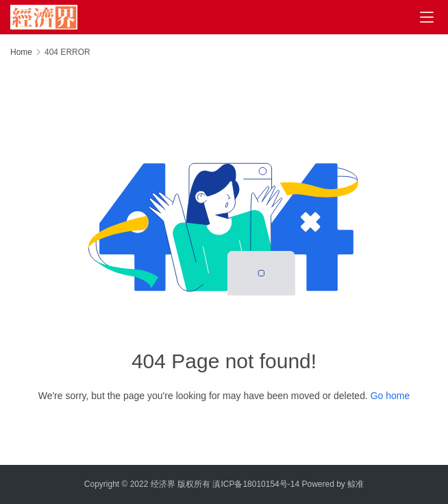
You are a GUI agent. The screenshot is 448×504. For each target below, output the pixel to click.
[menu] (427, 17)
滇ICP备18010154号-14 (256, 484)
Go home (390, 396)
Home (21, 52)
